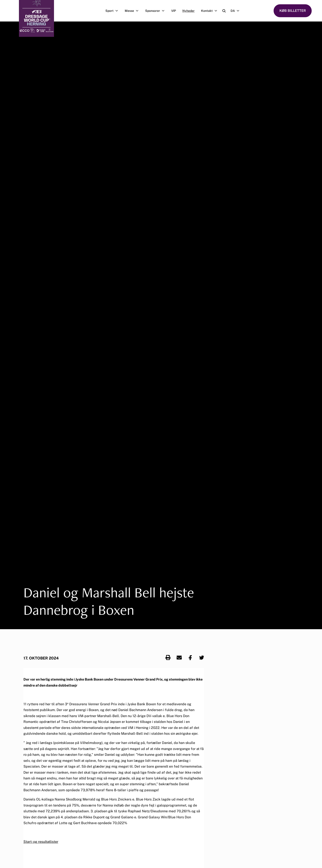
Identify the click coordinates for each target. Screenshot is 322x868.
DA (237, 11)
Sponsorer (157, 11)
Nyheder (189, 11)
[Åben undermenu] (118, 11)
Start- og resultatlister (41, 842)
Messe (133, 11)
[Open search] (224, 11)
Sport (113, 11)
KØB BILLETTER (293, 11)
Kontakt (211, 11)
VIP (174, 11)
